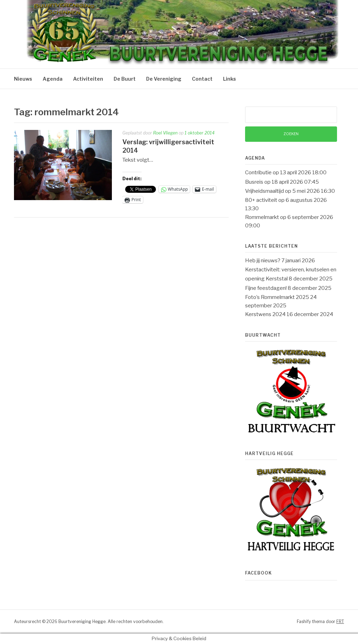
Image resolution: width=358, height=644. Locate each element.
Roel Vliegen (165, 133)
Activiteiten (88, 79)
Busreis (254, 182)
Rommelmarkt (262, 217)
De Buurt (125, 79)
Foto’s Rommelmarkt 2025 (277, 297)
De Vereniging (164, 79)
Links (230, 79)
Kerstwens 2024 (265, 314)
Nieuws (23, 79)
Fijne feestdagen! (266, 288)
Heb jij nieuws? (263, 261)
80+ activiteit (261, 200)
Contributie (258, 173)
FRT (340, 621)
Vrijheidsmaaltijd (264, 191)
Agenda (53, 79)
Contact (202, 79)
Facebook (259, 573)
